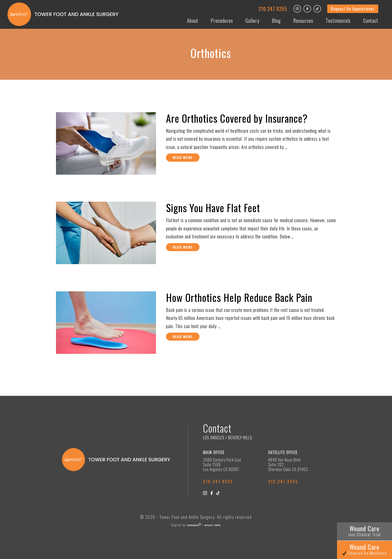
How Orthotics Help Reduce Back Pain (239, 297)
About (193, 20)
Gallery (252, 20)
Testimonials (338, 20)
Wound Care (365, 531)
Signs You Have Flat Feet (213, 208)
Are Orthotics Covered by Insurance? (237, 118)
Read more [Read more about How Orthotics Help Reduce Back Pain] (183, 336)
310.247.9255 (273, 9)
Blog (276, 20)
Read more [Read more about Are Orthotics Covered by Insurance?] (183, 157)
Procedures (222, 20)
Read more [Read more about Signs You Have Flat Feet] (183, 247)
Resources (303, 20)
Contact (371, 20)
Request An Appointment (353, 9)
